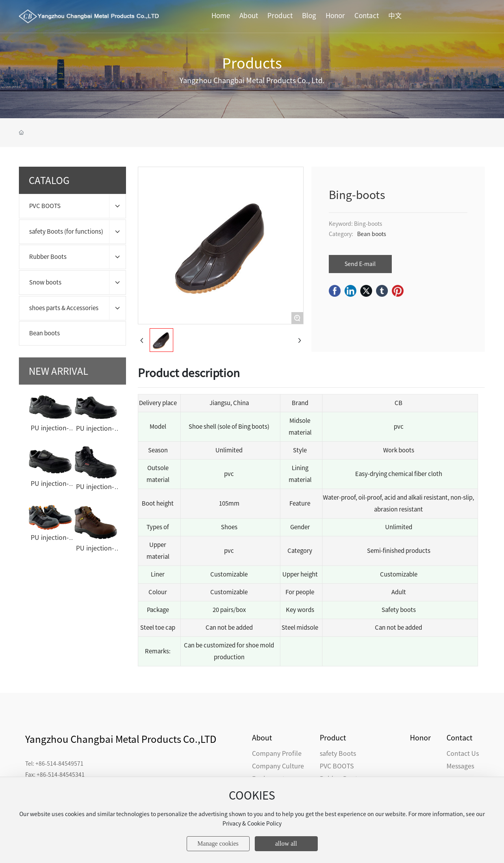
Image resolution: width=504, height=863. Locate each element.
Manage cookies (218, 843)
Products (252, 63)
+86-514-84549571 (59, 764)
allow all (286, 843)
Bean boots (372, 234)
